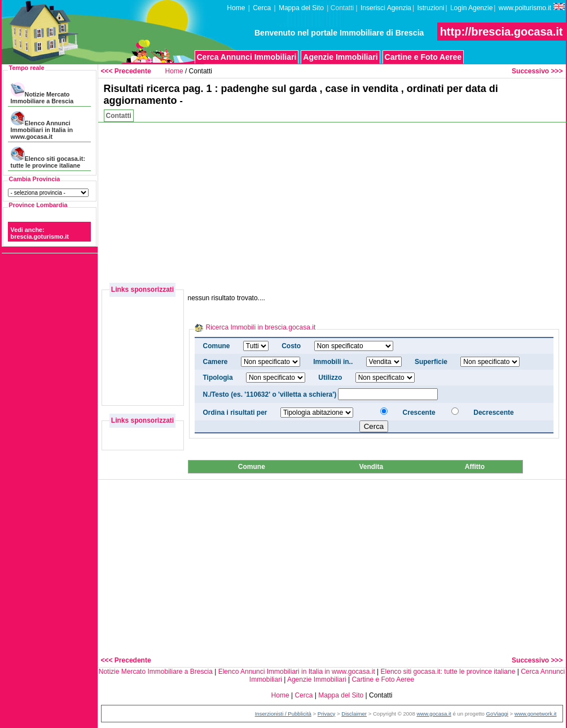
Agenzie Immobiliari (340, 57)
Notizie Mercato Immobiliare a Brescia (42, 93)
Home (236, 8)
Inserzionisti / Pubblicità (283, 714)
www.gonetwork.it (536, 714)
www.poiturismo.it (532, 7)
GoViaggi (497, 714)
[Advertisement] (402, 201)
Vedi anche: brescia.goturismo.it (40, 233)
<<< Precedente (126, 71)
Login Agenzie (471, 8)
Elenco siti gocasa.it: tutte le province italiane (48, 158)
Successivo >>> (537, 71)
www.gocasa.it (434, 714)
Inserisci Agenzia (386, 8)
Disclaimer (354, 714)
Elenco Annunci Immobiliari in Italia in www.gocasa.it (42, 126)
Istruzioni (430, 8)
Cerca (262, 8)
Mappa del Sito (301, 8)
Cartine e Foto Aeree (423, 57)
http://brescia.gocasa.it (502, 32)
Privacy (326, 714)
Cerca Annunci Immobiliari (247, 57)
